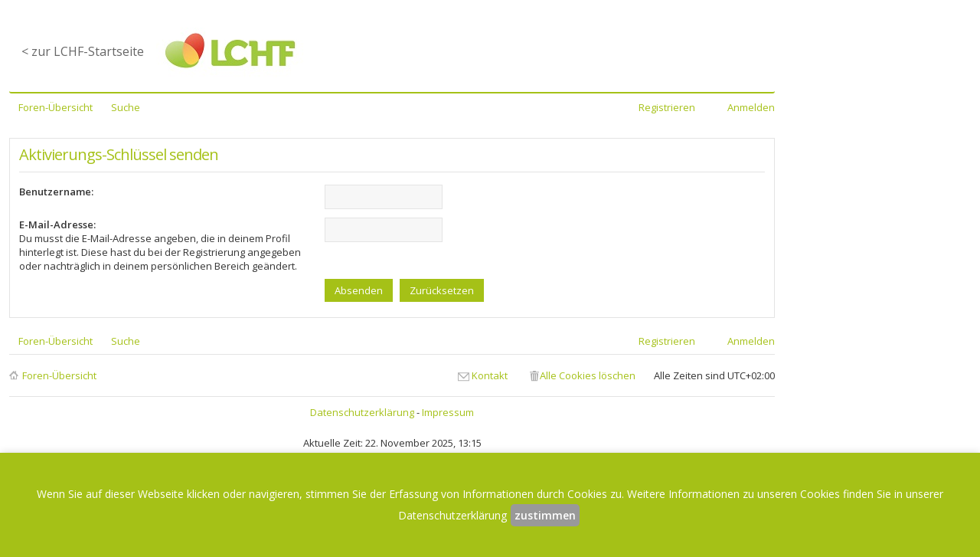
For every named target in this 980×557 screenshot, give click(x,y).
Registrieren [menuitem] (667, 107)
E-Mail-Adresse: (57, 224)
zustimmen (545, 515)
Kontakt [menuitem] (490, 375)
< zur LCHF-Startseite (83, 51)
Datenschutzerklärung (362, 412)
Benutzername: (56, 192)
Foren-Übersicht (59, 375)
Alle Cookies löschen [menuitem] (588, 375)
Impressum (448, 412)
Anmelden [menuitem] (751, 107)
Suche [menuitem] (126, 107)
